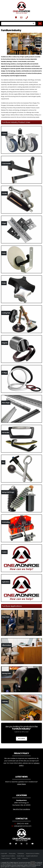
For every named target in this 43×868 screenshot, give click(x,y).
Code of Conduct (6, 858)
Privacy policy (12, 854)
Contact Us (25, 858)
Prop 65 (14, 858)
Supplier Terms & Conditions (8, 856)
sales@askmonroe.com (23, 826)
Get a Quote (21, 739)
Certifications (21, 854)
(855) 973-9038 (23, 824)
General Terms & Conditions (33, 854)
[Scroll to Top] (33, 863)
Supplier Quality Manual (32, 856)
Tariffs (19, 858)
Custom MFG (4, 854)
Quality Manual (21, 856)
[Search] (16, 24)
